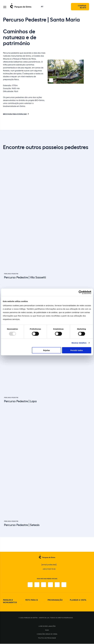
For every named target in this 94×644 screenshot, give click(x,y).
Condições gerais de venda (47, 634)
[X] (44, 585)
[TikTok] (50, 585)
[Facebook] (30, 585)
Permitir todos (77, 350)
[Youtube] (57, 585)
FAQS (47, 630)
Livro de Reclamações (47, 626)
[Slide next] (87, 524)
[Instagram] (37, 585)
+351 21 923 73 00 (49, 569)
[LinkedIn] (64, 585)
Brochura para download (15, 114)
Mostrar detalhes (79, 343)
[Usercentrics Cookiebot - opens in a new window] (80, 292)
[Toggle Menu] (5, 7)
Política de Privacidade (47, 638)
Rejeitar (47, 350)
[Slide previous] (81, 524)
